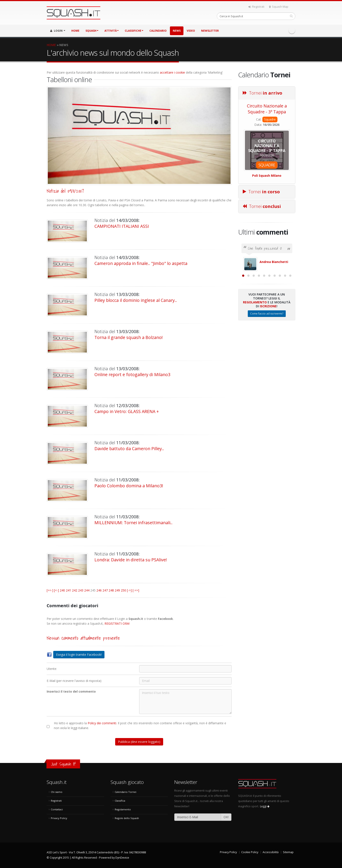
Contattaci (57, 809)
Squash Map (279, 7)
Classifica (120, 801)
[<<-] (50, 590)
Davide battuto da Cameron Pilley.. (129, 449)
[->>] (136, 590)
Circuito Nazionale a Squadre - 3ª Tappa (267, 109)
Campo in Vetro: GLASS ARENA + (127, 411)
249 (117, 590)
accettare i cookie (172, 72)
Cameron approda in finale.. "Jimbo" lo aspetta (141, 263)
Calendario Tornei (126, 792)
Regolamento (255, 350)
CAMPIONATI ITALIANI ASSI (122, 226)
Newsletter (210, 31)
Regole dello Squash (127, 818)
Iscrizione (268, 354)
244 (87, 590)
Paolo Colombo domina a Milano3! (129, 486)
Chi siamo (57, 792)
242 (75, 590)
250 (123, 590)
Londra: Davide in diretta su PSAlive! (131, 560)
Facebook (292, 30)
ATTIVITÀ (112, 31)
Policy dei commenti (102, 723)
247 (105, 590)
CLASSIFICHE (134, 31)
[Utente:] (185, 669)
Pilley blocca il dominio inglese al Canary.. (136, 300)
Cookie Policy (250, 852)
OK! (226, 817)
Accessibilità (271, 852)
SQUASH (92, 31)
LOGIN (58, 31)
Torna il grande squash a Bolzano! (129, 337)
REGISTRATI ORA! (117, 623)
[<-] (56, 590)
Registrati (256, 7)
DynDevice (122, 858)
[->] (129, 590)
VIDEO (191, 31)
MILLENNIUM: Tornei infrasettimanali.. (133, 523)
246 (99, 590)
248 (111, 590)
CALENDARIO (158, 31)
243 (81, 590)
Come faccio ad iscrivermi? (267, 361)
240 (62, 590)
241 (68, 590)
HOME (75, 31)
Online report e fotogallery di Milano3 (132, 374)
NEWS (177, 31)
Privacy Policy (59, 818)
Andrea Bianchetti (274, 262)
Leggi (265, 806)
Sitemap (288, 852)
